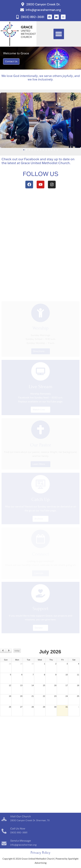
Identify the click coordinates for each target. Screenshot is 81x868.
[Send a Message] (4, 843)
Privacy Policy (40, 853)
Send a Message (21, 841)
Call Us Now (18, 828)
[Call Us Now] (4, 831)
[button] (59, 34)
